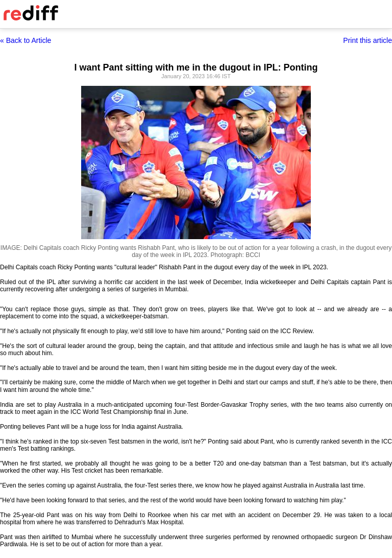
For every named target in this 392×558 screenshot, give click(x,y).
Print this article (367, 40)
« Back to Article (26, 40)
